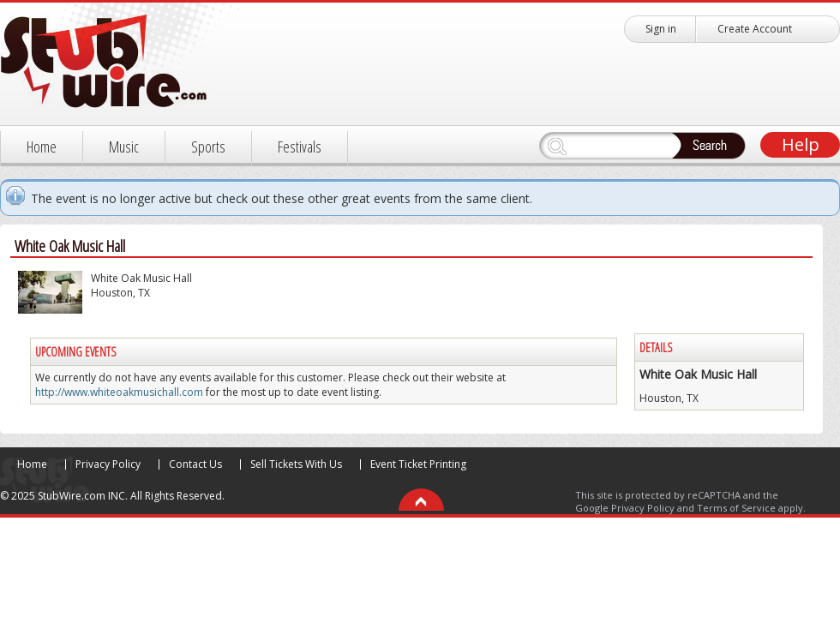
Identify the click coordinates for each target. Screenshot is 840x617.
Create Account (755, 29)
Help (801, 144)
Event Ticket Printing (418, 464)
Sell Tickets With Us (296, 464)
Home (42, 147)
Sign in (661, 29)
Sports (208, 147)
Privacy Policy (108, 464)
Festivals (300, 147)
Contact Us (195, 464)
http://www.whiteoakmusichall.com (119, 392)
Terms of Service (736, 508)
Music (124, 147)
